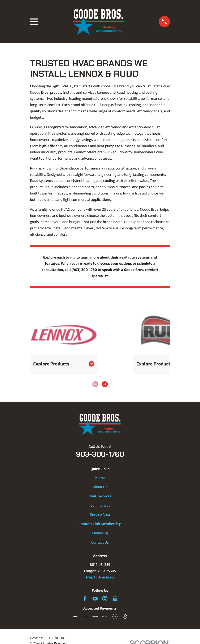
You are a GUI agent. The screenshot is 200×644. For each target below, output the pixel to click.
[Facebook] (85, 599)
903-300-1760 (100, 454)
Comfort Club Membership (100, 524)
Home (100, 477)
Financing (100, 533)
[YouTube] (95, 599)
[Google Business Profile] (115, 599)
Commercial (100, 505)
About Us (100, 487)
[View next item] (105, 384)
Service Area (100, 514)
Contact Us (100, 542)
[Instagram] (105, 599)
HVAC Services (100, 496)
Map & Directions (100, 577)
